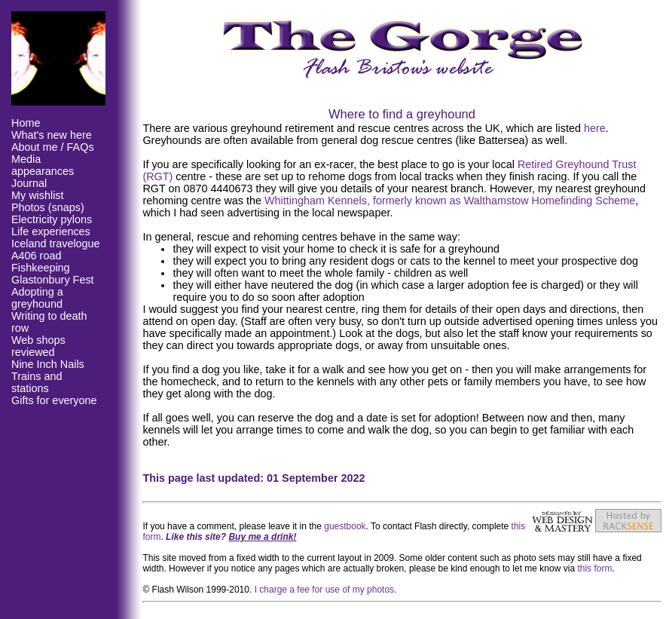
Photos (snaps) (48, 207)
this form (594, 568)
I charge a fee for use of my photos (324, 590)
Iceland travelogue (56, 244)
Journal (29, 183)
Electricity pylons (52, 219)
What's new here (52, 135)
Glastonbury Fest (53, 280)
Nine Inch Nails (48, 364)
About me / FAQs (53, 147)
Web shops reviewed (38, 346)
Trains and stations (37, 382)
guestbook (345, 526)
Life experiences (51, 231)
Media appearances (43, 165)
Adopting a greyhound (37, 298)
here (595, 128)
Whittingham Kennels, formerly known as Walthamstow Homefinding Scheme (450, 201)
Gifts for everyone (54, 400)
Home (26, 123)
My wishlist (38, 195)
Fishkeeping (41, 268)
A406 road (36, 256)
